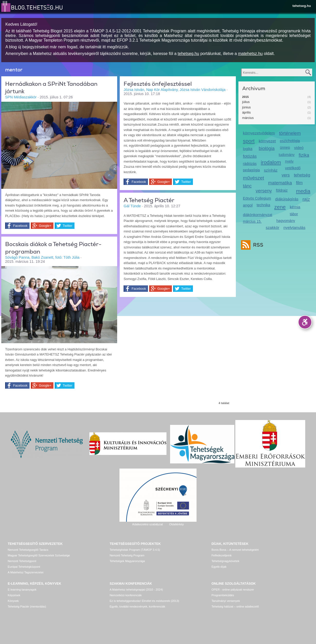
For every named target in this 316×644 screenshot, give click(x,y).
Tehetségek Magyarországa (127, 561)
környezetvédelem (259, 133)
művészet (254, 178)
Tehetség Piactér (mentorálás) (27, 606)
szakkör (272, 227)
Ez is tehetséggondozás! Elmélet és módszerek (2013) (145, 601)
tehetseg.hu (302, 6)
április (247, 112)
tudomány (287, 155)
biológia (267, 148)
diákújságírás (287, 199)
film (299, 183)
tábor (294, 214)
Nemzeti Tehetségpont (22, 561)
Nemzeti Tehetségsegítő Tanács (28, 550)
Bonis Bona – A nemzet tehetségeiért (235, 550)
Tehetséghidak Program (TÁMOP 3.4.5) (135, 550)
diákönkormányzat (258, 215)
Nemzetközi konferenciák (126, 595)
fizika (304, 155)
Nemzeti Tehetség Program (127, 555)
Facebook (20, 226)
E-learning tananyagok (22, 590)
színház (271, 170)
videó (299, 148)
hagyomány (286, 221)
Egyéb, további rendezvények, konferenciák (137, 606)
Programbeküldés (223, 595)
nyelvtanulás (294, 227)
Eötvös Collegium (257, 198)
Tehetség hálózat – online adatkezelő (235, 606)
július (246, 102)
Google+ (45, 226)
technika (263, 205)
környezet (267, 141)
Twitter (68, 226)
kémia (295, 207)
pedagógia (252, 170)
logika (248, 149)
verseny (264, 191)
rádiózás (250, 164)
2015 (246, 97)
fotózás (250, 156)
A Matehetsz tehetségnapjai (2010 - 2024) (136, 590)
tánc (247, 186)
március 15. (252, 221)
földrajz (282, 190)
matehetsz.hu (250, 54)
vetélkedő (293, 168)
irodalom (271, 162)
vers (286, 175)
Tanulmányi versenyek (226, 601)
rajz (306, 199)
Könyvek (13, 601)
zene (280, 207)
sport (249, 141)
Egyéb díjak (219, 567)
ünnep (285, 147)
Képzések (14, 595)
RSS (257, 245)
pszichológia (290, 141)
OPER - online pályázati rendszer (233, 590)
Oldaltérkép (176, 524)
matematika (280, 183)
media (303, 191)
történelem (290, 133)
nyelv (289, 161)
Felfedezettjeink (221, 555)
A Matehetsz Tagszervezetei (26, 572)
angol (248, 205)
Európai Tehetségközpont (24, 567)
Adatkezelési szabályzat (147, 524)
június (247, 107)
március (248, 118)
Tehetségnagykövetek (225, 561)
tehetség (302, 175)
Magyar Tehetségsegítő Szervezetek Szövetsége (39, 555)
